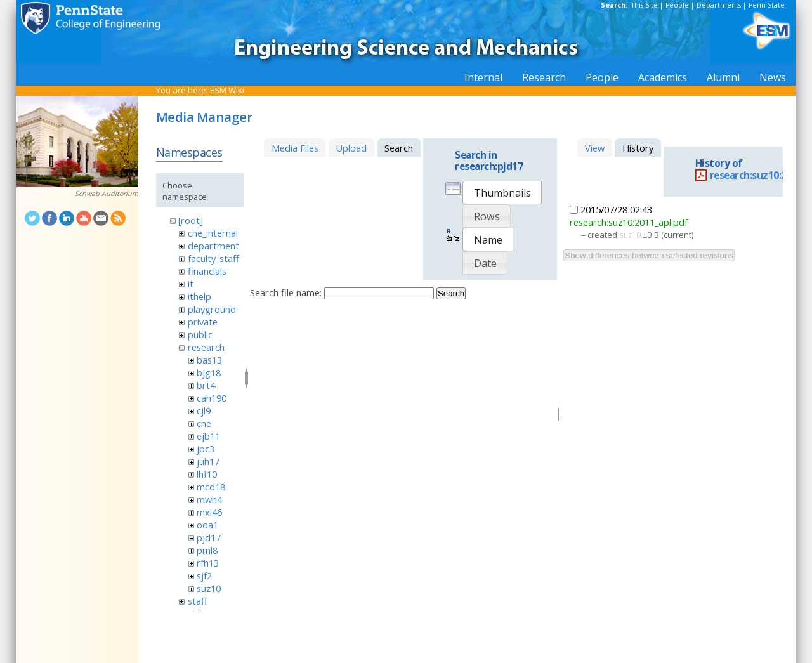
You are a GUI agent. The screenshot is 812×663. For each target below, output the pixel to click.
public (200, 334)
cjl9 (204, 410)
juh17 (208, 461)
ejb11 (208, 436)
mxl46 (209, 512)
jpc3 (206, 449)
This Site (645, 5)
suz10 (209, 588)
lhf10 (207, 474)
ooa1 (207, 525)
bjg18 (209, 372)
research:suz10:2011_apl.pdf (629, 222)
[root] (191, 220)
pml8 (207, 550)
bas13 (209, 360)
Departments (719, 5)
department (213, 246)
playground (212, 309)
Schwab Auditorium (107, 194)
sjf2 (204, 575)
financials (207, 271)
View (595, 148)
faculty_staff (213, 258)
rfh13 (208, 563)
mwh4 (209, 499)
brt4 (206, 385)
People (677, 5)
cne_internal (213, 233)
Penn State (767, 5)
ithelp (200, 296)
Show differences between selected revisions (649, 255)
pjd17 (209, 537)
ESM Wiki (227, 90)
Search (451, 293)
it (191, 284)
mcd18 (211, 487)
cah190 (212, 398)
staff (198, 601)
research (206, 347)
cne (204, 423)
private (203, 322)
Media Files (295, 148)
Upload (351, 148)
